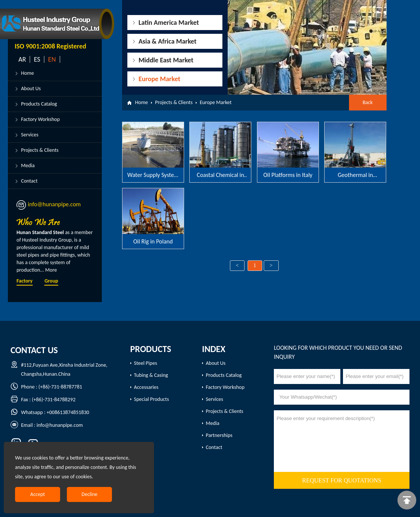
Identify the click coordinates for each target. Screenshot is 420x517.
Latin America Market (169, 23)
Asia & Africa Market (168, 41)
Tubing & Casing (151, 375)
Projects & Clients (40, 150)
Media (28, 166)
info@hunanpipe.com (54, 204)
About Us (31, 88)
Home (27, 73)
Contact (29, 181)
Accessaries (146, 387)
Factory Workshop (40, 119)
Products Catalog (39, 104)
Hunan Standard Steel (40, 232)
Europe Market (159, 79)
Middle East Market (166, 60)
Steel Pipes (146, 363)
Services (30, 135)
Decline (89, 494)
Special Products (152, 399)
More (51, 270)
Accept (38, 494)
